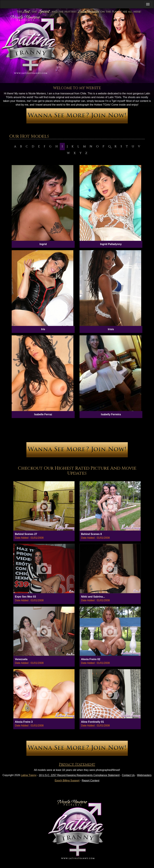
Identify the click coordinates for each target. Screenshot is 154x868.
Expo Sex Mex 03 (25, 597)
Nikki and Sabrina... (93, 597)
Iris (43, 329)
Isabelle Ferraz (43, 414)
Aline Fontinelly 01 (93, 722)
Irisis (111, 329)
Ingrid (43, 244)
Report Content (91, 781)
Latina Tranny (29, 775)
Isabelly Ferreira (111, 414)
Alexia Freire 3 (24, 722)
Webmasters (144, 775)
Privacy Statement (77, 764)
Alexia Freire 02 (91, 659)
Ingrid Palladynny (111, 244)
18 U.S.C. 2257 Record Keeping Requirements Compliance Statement (79, 775)
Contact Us (128, 775)
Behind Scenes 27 (26, 534)
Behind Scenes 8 (91, 534)
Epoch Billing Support (67, 781)
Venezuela (21, 659)
